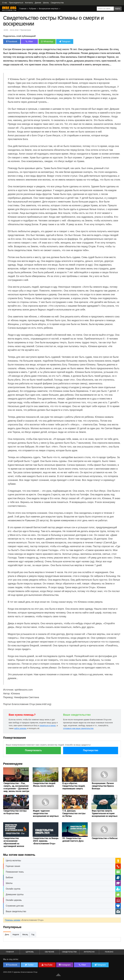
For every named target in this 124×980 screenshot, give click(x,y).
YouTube (47, 965)
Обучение (50, 952)
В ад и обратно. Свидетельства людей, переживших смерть (74, 786)
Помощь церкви (13, 920)
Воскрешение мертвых (49, 9)
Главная (23, 9)
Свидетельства (69, 952)
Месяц (25, 934)
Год (33, 934)
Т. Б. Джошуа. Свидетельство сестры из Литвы (74, 813)
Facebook (12, 41)
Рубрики (33, 9)
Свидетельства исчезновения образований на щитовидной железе (14, 842)
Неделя (16, 934)
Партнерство (91, 750)
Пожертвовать (33, 750)
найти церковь (20, 728)
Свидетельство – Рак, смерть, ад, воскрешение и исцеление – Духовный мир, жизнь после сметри (16, 787)
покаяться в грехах (48, 725)
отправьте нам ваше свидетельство (78, 728)
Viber (29, 41)
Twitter (29, 965)
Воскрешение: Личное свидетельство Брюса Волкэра (103, 786)
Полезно (109, 952)
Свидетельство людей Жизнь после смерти (44, 785)
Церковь (30, 952)
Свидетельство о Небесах (105, 838)
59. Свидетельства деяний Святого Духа (73, 840)
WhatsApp (47, 41)
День (7, 934)
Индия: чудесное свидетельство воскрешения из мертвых (46, 813)
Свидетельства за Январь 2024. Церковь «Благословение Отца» (46, 841)
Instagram (65, 965)
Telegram (65, 41)
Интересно (89, 952)
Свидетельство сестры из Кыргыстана (15, 812)
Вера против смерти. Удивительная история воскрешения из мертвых (105, 813)
